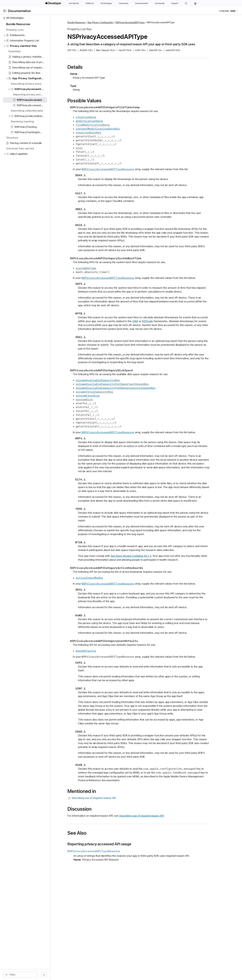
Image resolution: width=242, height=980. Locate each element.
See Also (106, 841)
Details (104, 67)
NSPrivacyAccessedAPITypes (159, 23)
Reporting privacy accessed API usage (128, 852)
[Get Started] (74, 3)
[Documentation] (142, 3)
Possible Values (113, 101)
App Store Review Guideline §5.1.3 (159, 560)
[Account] (195, 3)
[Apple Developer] (54, 3)
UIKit (175, 321)
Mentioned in (110, 799)
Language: (224, 11)
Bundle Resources (105, 23)
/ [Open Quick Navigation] (78, 975)
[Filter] (39, 975)
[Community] (124, 3)
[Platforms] (90, 3)
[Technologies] (106, 3)
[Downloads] (160, 3)
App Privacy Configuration (129, 23)
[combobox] (39, 975)
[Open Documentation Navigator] (5, 11)
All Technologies (13, 18)
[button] (186, 3)
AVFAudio (187, 321)
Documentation (19, 11)
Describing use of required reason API (120, 806)
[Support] (175, 3)
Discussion (108, 817)
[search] (37, 975)
